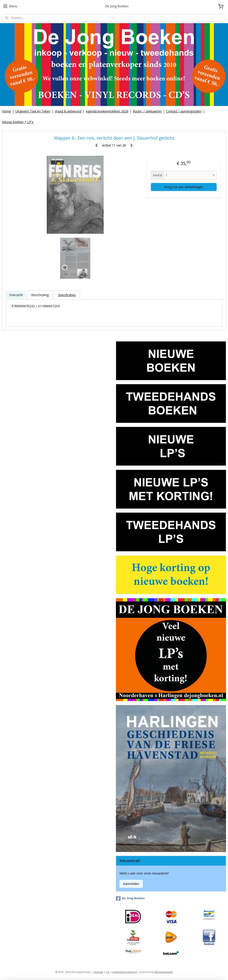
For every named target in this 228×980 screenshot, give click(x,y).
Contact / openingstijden (184, 111)
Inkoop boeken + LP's (18, 122)
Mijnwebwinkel (164, 972)
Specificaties (67, 295)
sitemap (98, 972)
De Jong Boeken (130, 899)
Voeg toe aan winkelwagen (184, 187)
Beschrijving (40, 295)
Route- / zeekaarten (147, 111)
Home (6, 111)
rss (108, 972)
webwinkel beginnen (125, 972)
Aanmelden (131, 884)
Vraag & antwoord (68, 111)
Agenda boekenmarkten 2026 (107, 111)
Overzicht (16, 295)
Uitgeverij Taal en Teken (33, 111)
